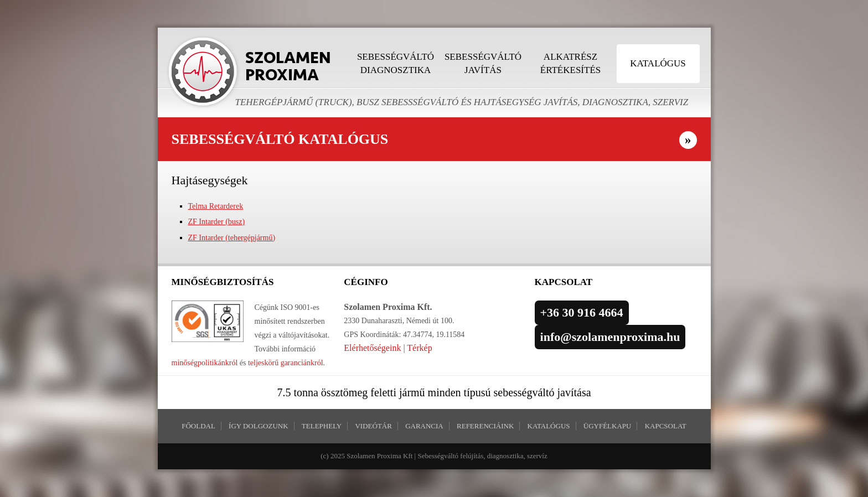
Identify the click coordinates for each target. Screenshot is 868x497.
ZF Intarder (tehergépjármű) (232, 238)
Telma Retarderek (216, 206)
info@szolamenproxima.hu (610, 337)
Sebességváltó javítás (483, 63)
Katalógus (658, 63)
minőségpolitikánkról (205, 363)
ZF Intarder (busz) (217, 222)
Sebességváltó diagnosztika (396, 63)
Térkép (419, 348)
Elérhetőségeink (372, 348)
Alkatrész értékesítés (570, 63)
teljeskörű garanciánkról (286, 363)
